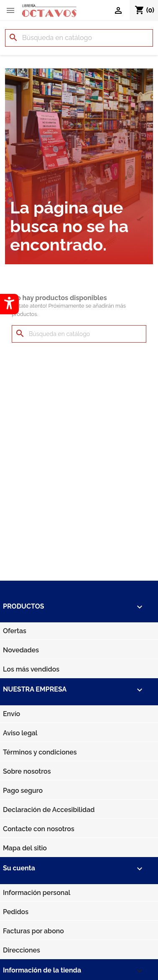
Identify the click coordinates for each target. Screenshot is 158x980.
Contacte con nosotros (39, 829)
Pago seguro (23, 791)
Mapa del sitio (25, 848)
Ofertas (15, 631)
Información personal (37, 893)
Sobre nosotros (27, 771)
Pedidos (16, 912)
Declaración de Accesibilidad (49, 810)
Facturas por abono (33, 931)
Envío (11, 714)
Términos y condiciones (40, 752)
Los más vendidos (31, 669)
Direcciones (22, 950)
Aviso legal (20, 733)
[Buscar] (79, 38)
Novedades (21, 650)
